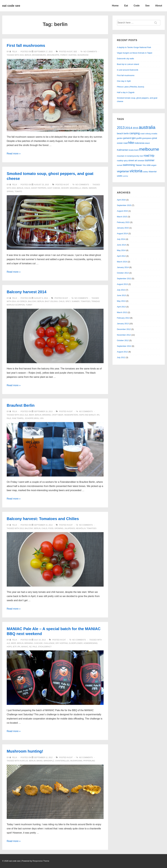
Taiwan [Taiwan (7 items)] (139, 165)
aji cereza (22, 301)
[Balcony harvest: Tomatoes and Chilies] (43, 525)
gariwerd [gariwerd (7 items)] (127, 138)
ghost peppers (39, 188)
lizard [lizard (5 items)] (136, 150)
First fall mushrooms (26, 45)
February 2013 (123, 318)
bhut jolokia (51, 301)
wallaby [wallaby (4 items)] (146, 172)
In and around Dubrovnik (128, 70)
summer (76, 301)
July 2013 (121, 290)
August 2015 (122, 211)
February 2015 (123, 222)
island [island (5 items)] (147, 143)
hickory (65, 188)
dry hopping (62, 643)
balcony (32, 301)
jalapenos (70, 528)
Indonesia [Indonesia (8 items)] (139, 143)
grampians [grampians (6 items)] (147, 138)
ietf (15, 647)
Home (115, 6)
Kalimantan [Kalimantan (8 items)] (123, 150)
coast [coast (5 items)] (142, 134)
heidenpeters (71, 415)
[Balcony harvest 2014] (41, 298)
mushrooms (76, 761)
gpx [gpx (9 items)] (134, 138)
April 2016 (121, 200)
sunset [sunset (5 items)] (120, 165)
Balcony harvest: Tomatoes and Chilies (43, 519)
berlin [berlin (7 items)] (126, 133)
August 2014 (122, 233)
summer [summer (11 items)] (150, 160)
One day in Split (124, 81)
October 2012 (123, 340)
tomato (18, 191)
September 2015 (124, 205)
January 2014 (123, 267)
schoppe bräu (32, 418)
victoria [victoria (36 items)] (136, 171)
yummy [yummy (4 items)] (126, 176)
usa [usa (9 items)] (148, 165)
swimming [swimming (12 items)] (129, 165)
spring (10, 191)
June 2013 (122, 295)
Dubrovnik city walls (126, 59)
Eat (126, 6)
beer (31, 415)
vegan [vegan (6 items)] (154, 165)
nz (30, 647)
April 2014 (121, 256)
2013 (22, 415)
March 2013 (122, 312)
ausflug (24, 761)
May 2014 (121, 250)
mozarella (75, 188)
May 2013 (121, 301)
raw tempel (18, 418)
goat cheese (54, 188)
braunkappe (53, 55)
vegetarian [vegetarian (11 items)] (123, 171)
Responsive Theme (41, 861)
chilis (27, 188)
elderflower (76, 643)
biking (40, 761)
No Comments (90, 52)
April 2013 (121, 307)
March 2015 (122, 217)
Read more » (14, 154)
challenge (49, 643)
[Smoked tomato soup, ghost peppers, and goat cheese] (41, 185)
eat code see (11, 6)
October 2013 (123, 273)
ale (26, 415)
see (75, 52)
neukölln (81, 528)
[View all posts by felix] (14, 52)
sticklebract (45, 647)
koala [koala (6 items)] (131, 150)
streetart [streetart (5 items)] (141, 161)
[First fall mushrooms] (43, 52)
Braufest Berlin (21, 405)
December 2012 (124, 329)
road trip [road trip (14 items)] (149, 156)
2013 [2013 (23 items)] (121, 128)
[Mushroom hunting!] (43, 757)
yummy (29, 305)
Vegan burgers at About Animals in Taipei (135, 53)
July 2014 (121, 239)
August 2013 (122, 284)
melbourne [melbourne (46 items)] (149, 149)
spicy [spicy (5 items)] (126, 161)
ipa (98, 415)
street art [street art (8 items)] (133, 160)
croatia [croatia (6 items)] (154, 134)
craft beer (58, 415)
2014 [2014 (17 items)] (129, 128)
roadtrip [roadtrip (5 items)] (120, 161)
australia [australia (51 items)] (147, 127)
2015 (22, 55)
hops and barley (87, 415)
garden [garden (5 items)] (120, 138)
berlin (28, 55)
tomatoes (86, 301)
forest (64, 55)
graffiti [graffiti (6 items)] (139, 138)
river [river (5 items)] (141, 156)
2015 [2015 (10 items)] (136, 128)
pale (9, 418)
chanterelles (62, 761)
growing (59, 528)
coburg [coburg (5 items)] (148, 134)
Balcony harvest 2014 (27, 292)
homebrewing (91, 643)
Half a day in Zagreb (126, 92)
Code (137, 6)
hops (9, 647)
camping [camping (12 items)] (135, 133)
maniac (25, 647)
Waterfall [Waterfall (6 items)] (153, 172)
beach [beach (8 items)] (120, 133)
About (159, 6)
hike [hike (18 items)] (131, 143)
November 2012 (124, 335)
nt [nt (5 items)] (126, 156)
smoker (93, 188)
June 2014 (122, 245)
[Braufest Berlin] (43, 411)
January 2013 (123, 324)
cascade (38, 643)
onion (85, 188)
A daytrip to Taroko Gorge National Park (134, 47)
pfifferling (89, 761)
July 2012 (121, 357)
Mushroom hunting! (25, 751)
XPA (42, 418)
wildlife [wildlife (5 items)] (120, 176)
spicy (68, 301)
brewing (47, 415)
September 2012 (124, 346)
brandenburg (39, 55)
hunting (72, 55)
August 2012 (122, 352)
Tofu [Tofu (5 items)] (144, 165)
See (147, 6)
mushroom (83, 55)
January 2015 (123, 228)
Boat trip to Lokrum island (128, 64)
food (51, 528)
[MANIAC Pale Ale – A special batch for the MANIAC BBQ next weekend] (40, 640)
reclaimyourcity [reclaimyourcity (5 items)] (133, 156)
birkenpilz (49, 761)
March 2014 (122, 262)
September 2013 (124, 279)
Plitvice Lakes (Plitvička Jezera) (131, 87)
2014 (14, 301)
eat (71, 52)
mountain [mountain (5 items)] (121, 156)
